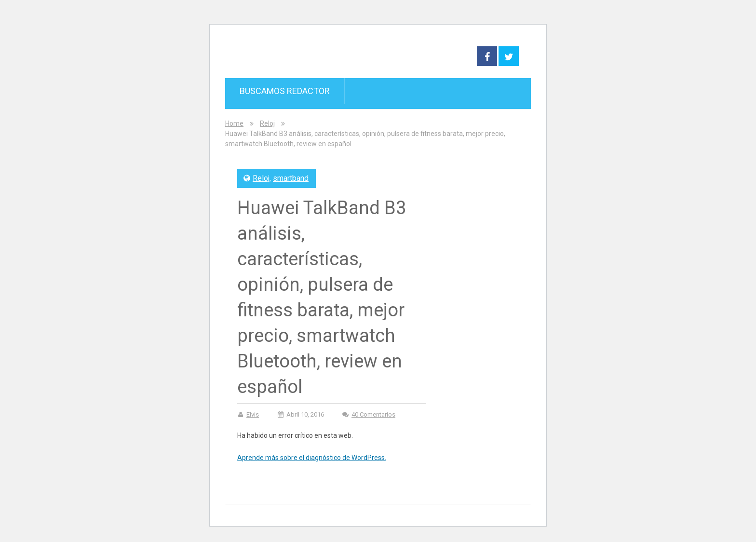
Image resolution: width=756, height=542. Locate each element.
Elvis (253, 414)
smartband (291, 178)
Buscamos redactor (285, 91)
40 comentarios (373, 414)
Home (234, 123)
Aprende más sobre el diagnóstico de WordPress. (312, 458)
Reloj (267, 123)
